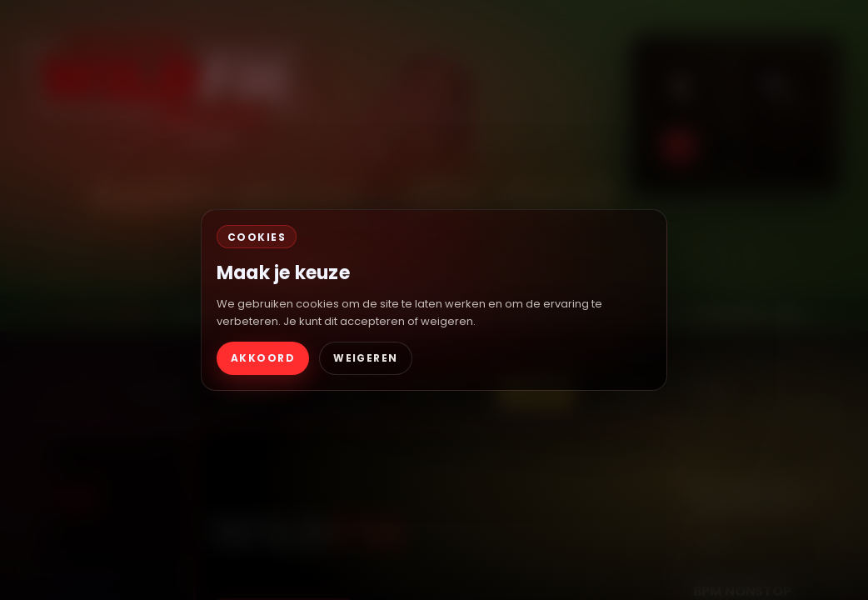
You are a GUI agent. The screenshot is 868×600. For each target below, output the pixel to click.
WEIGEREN (366, 358)
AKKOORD (263, 358)
